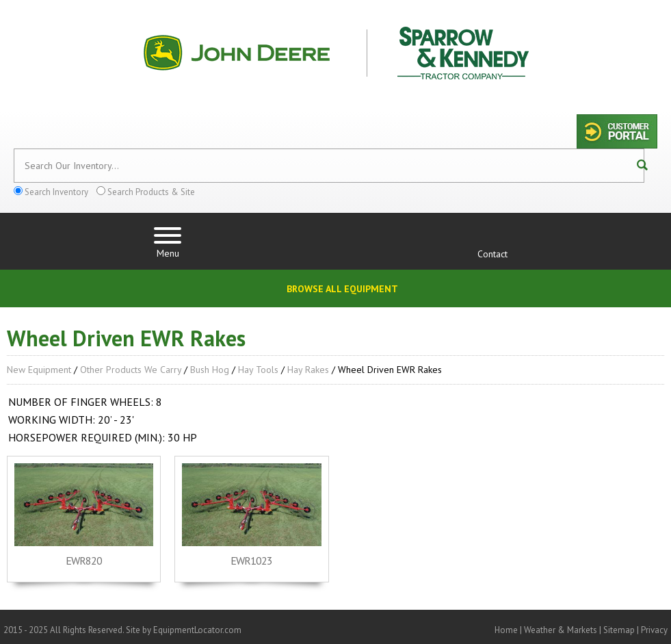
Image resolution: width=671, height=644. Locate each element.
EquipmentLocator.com (197, 630)
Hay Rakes (308, 370)
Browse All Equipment (342, 289)
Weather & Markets (561, 630)
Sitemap (619, 630)
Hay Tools (258, 370)
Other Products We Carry (131, 370)
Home (506, 630)
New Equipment (39, 370)
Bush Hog (210, 370)
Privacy (654, 630)
